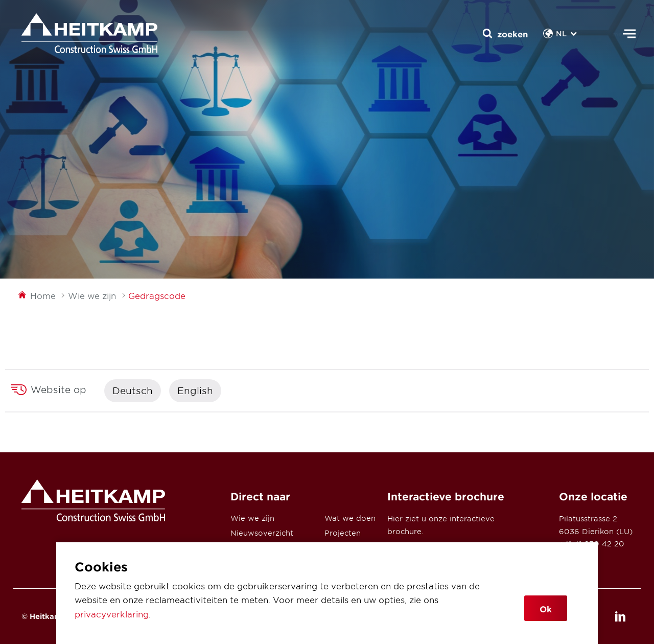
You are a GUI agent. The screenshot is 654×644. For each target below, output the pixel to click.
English (195, 390)
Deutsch (133, 390)
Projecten (343, 533)
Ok (546, 609)
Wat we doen (350, 518)
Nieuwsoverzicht (262, 533)
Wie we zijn (252, 518)
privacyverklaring (112, 614)
